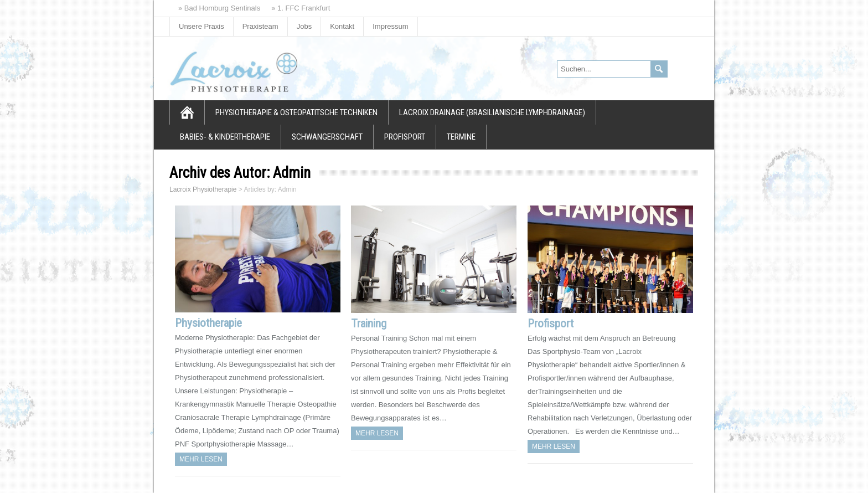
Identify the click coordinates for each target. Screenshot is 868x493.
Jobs (304, 26)
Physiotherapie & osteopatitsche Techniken (296, 112)
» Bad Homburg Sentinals (219, 8)
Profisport (405, 137)
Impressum (390, 26)
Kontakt (342, 26)
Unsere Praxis (201, 26)
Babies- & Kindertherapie (225, 137)
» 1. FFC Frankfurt (301, 8)
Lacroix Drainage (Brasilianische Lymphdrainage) (492, 112)
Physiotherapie (208, 323)
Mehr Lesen (201, 459)
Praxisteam (260, 26)
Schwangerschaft (327, 137)
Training (369, 323)
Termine (461, 137)
